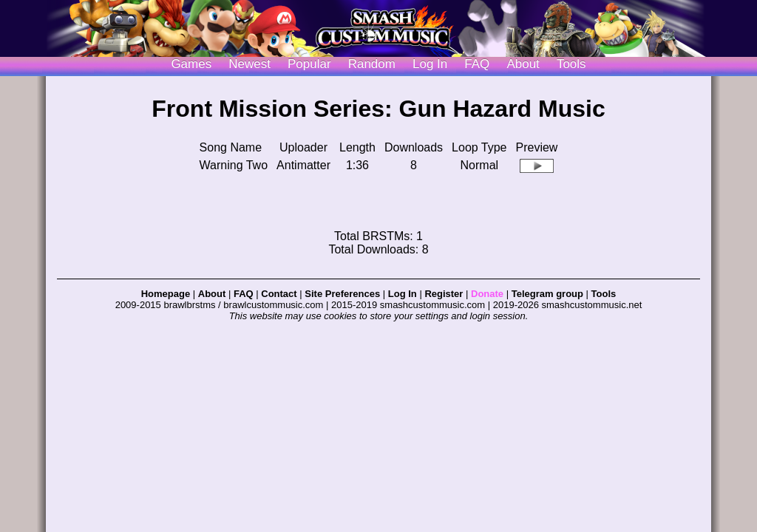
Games (191, 64)
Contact (279, 294)
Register (444, 294)
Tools (571, 64)
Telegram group (547, 294)
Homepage (166, 294)
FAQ (477, 64)
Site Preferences (342, 294)
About (523, 64)
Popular (309, 64)
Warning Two (234, 165)
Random (372, 64)
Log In (403, 294)
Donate (487, 294)
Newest (249, 64)
